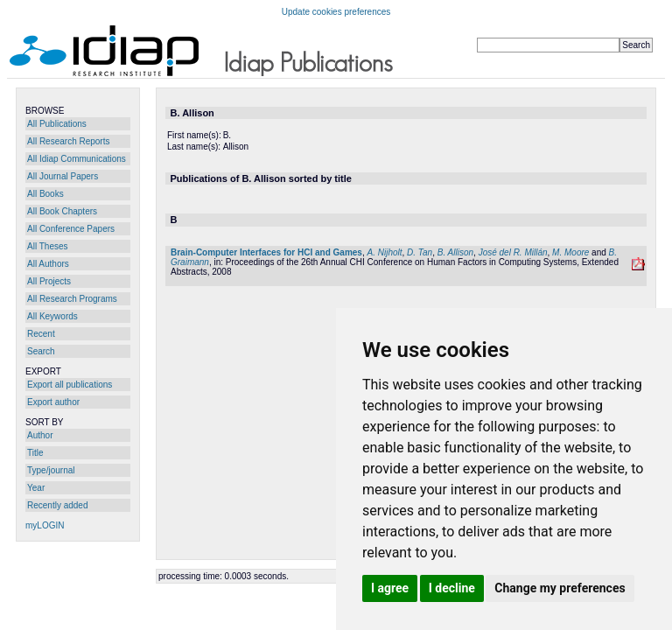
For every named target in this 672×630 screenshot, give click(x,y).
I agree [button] (390, 588)
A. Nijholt (385, 252)
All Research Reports (68, 141)
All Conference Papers (71, 229)
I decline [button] (452, 588)
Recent (41, 334)
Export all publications (70, 385)
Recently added (58, 505)
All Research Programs (72, 299)
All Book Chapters (62, 211)
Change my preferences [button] (560, 588)
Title (35, 453)
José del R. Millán (513, 252)
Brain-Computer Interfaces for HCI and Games (266, 252)
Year (36, 488)
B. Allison (455, 252)
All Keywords (52, 316)
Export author (53, 402)
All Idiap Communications (77, 159)
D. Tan (420, 252)
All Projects (49, 281)
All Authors (48, 264)
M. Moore (570, 252)
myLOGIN (45, 525)
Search (41, 351)
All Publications (57, 124)
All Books (45, 194)
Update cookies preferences (336, 12)
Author (40, 435)
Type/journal (51, 470)
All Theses (48, 246)
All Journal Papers (63, 176)
